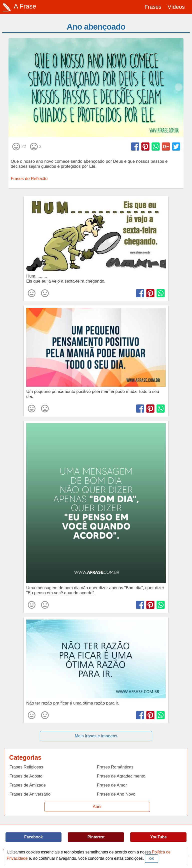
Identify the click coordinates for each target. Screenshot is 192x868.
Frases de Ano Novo (116, 794)
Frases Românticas (115, 767)
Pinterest (96, 837)
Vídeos (176, 7)
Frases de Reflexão (29, 179)
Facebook (34, 837)
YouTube (158, 837)
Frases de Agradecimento (121, 776)
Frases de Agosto (26, 776)
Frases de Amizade (28, 785)
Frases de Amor (112, 785)
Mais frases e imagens (96, 736)
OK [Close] (152, 859)
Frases (153, 7)
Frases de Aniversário (30, 794)
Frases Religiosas (26, 767)
